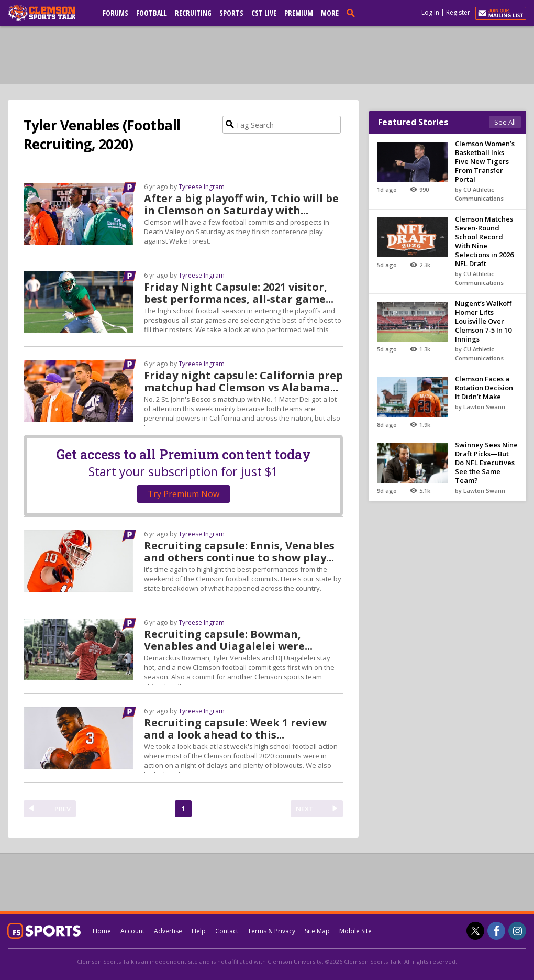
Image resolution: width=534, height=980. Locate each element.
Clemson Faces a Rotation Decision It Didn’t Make (484, 388)
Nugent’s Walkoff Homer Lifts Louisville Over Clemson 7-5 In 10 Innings (483, 321)
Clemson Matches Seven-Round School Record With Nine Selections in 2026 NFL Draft (484, 241)
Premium (299, 13)
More (330, 13)
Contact (227, 931)
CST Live (264, 13)
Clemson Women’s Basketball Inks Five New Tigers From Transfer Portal (485, 161)
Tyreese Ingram (202, 187)
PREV (63, 809)
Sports (231, 13)
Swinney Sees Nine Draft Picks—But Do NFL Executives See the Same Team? (486, 463)
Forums (115, 13)
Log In (430, 12)
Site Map (317, 931)
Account (132, 931)
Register (458, 12)
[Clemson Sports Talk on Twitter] (475, 931)
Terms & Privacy (271, 931)
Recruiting (193, 13)
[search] (353, 13)
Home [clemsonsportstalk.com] (102, 931)
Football (152, 13)
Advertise (168, 931)
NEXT (305, 809)
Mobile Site (355, 931)
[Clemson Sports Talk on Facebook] (496, 931)
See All (505, 122)
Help (199, 931)
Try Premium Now (183, 494)
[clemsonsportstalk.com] (49, 13)
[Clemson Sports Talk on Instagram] (517, 931)
